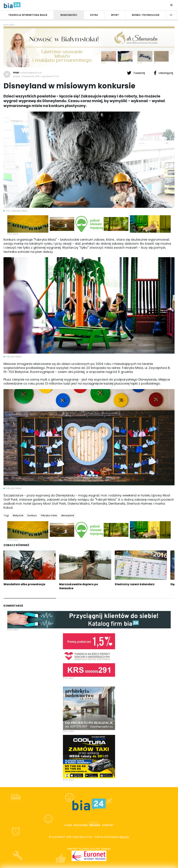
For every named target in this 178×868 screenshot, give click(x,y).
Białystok (18, 515)
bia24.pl (124, 837)
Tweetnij (136, 73)
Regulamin (81, 825)
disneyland (68, 515)
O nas (68, 825)
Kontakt (108, 825)
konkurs (32, 515)
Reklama (95, 825)
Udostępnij (163, 73)
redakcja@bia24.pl (31, 73)
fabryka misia (49, 515)
